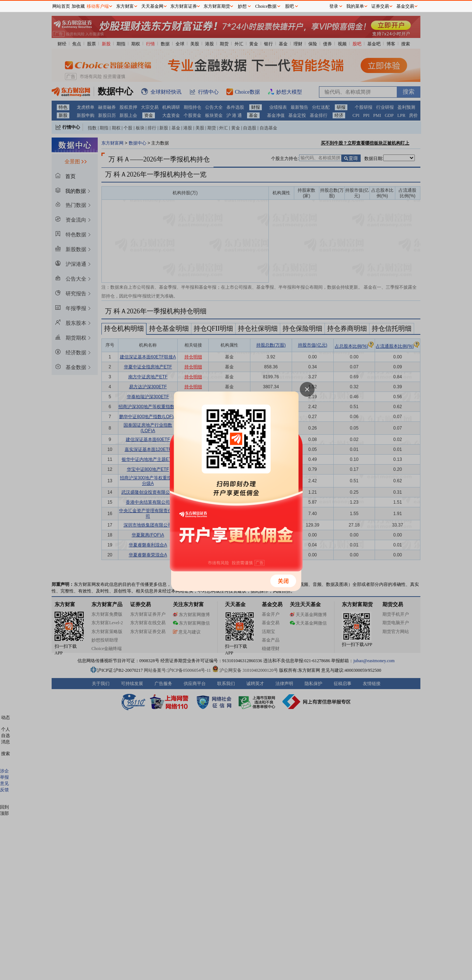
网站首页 (61, 6)
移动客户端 (98, 6)
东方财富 (125, 6)
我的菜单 (355, 6)
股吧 (289, 6)
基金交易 (405, 6)
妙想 (242, 6)
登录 (334, 6)
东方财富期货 (217, 6)
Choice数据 (266, 6)
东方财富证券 (184, 6)
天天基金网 (152, 6)
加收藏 (78, 6)
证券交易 (380, 6)
